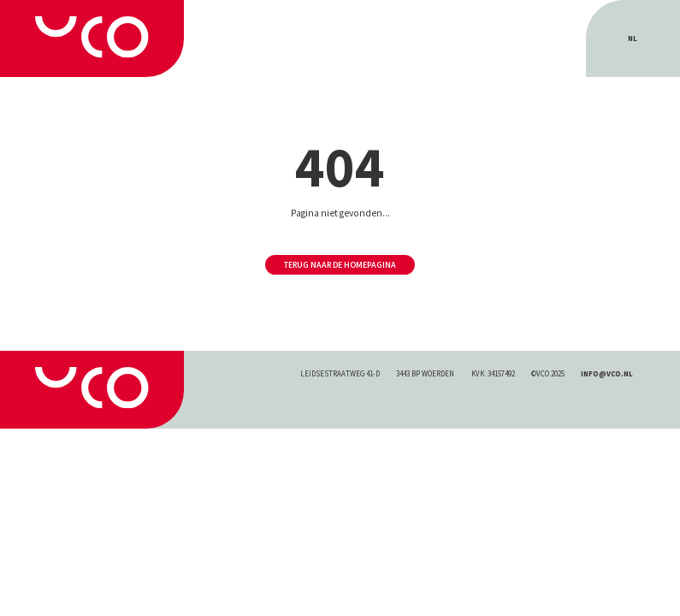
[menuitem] (633, 39)
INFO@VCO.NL (607, 373)
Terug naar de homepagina (340, 265)
